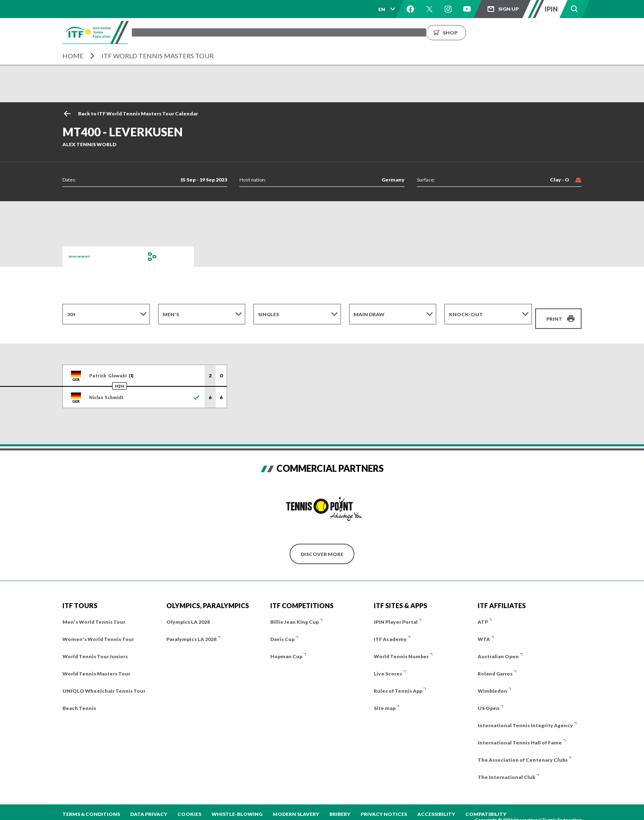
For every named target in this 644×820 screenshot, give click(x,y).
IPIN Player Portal (396, 615)
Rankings (352, 32)
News (385, 32)
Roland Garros (495, 667)
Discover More (322, 547)
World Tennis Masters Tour (96, 667)
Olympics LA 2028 (188, 615)
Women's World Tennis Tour (98, 632)
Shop (529, 32)
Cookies (189, 807)
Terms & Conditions (91, 807)
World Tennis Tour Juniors (95, 649)
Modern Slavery (296, 807)
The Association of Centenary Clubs (523, 753)
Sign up (508, 9)
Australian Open (498, 649)
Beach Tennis (79, 701)
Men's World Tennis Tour (94, 615)
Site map (385, 701)
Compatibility (486, 807)
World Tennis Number (401, 649)
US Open (489, 701)
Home (73, 56)
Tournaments (196, 32)
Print (554, 314)
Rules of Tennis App (398, 684)
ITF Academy (390, 632)
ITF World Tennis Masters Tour (158, 56)
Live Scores (388, 667)
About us (419, 32)
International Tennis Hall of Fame (520, 736)
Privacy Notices (384, 807)
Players (280, 32)
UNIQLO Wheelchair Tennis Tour (104, 684)
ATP (483, 615)
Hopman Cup (286, 649)
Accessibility (436, 807)
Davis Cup (282, 632)
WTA (484, 632)
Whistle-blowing (237, 807)
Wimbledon (492, 684)
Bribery (340, 807)
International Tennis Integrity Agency (525, 718)
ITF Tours (243, 32)
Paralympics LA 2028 (191, 632)
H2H (120, 379)
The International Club (506, 770)
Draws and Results (95, 256)
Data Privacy (149, 807)
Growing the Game (471, 32)
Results (315, 32)
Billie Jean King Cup (294, 615)
